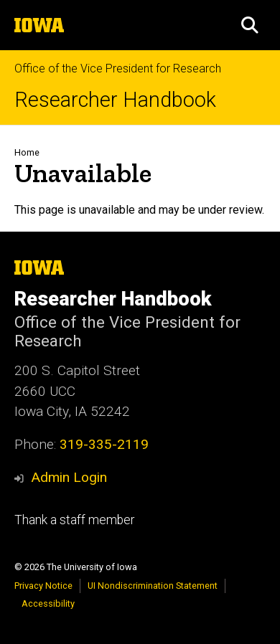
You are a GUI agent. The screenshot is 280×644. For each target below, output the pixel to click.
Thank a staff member (74, 520)
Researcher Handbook (115, 100)
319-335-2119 (104, 444)
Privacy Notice (43, 586)
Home (27, 152)
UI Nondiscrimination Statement (153, 586)
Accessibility (48, 603)
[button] (250, 25)
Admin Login (69, 477)
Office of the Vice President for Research (118, 68)
